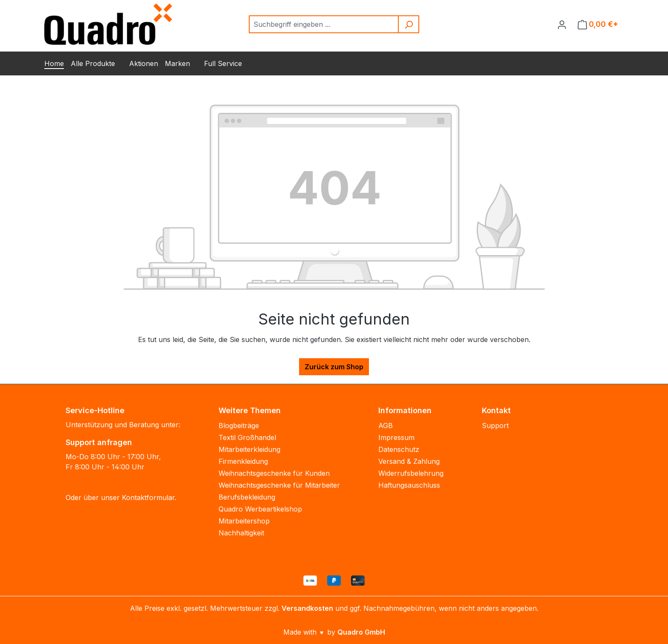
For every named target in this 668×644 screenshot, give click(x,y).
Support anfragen (99, 442)
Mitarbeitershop (244, 521)
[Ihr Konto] (562, 24)
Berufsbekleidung (247, 497)
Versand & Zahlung (409, 461)
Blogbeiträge (239, 425)
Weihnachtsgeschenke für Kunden (274, 473)
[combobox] (324, 24)
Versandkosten (307, 608)
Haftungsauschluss (409, 485)
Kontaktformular (148, 497)
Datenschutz (399, 449)
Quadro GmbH (361, 632)
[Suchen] (409, 24)
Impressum (396, 437)
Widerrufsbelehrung (411, 473)
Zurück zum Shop (334, 367)
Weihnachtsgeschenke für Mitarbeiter (279, 485)
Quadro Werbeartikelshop (260, 509)
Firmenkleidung (243, 461)
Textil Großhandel (247, 437)
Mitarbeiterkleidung (249, 449)
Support (495, 425)
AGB (386, 425)
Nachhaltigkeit (241, 533)
